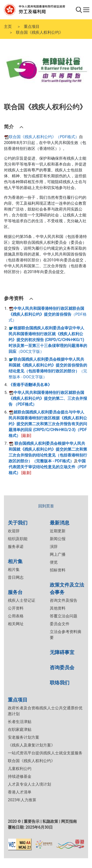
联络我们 (60, 682)
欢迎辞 (14, 531)
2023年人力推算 (22, 800)
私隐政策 (50, 821)
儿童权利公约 (20, 769)
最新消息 (60, 522)
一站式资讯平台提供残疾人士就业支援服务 (45, 753)
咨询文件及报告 (64, 600)
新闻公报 (58, 539)
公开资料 (16, 608)
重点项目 (32, 26)
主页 (8, 26)
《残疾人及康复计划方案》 (31, 745)
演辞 (54, 547)
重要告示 (32, 821)
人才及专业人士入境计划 (29, 784)
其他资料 (58, 608)
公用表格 (16, 616)
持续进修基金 (20, 776)
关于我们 (18, 522)
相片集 (15, 561)
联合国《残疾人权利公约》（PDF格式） (41, 137)
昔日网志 (16, 577)
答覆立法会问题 (64, 616)
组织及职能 (18, 539)
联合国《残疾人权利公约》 (31, 761)
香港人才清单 (20, 792)
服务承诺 (16, 547)
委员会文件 (60, 624)
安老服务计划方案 (24, 737)
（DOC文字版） (48, 340)
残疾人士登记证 (22, 600)
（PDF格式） (48, 314)
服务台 (15, 592)
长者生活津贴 (20, 722)
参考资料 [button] (14, 298)
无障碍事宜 (62, 652)
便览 (54, 562)
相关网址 (16, 624)
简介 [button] (9, 126)
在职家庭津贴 (20, 729)
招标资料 (58, 570)
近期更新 (58, 531)
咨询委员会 (62, 667)
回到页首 (46, 506)
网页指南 (69, 821)
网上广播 (58, 554)
